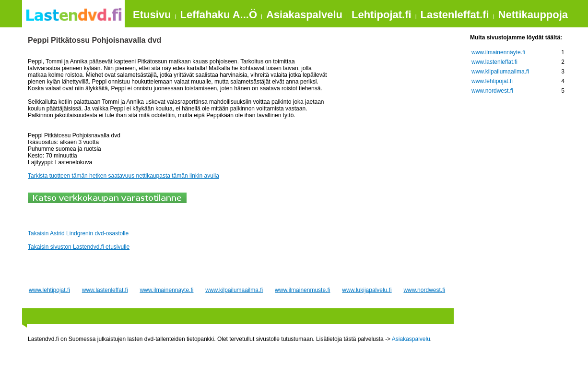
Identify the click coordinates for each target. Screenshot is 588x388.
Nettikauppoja (533, 15)
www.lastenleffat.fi (105, 290)
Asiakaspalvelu (304, 15)
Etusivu (152, 15)
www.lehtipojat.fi (49, 290)
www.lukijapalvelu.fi (367, 290)
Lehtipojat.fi (382, 15)
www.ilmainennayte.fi (166, 290)
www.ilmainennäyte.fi (498, 52)
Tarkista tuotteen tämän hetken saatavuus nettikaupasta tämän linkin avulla (123, 176)
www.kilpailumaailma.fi (234, 290)
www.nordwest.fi (424, 290)
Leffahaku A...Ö (218, 15)
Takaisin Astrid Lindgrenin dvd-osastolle (78, 233)
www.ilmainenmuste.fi (302, 290)
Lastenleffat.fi (455, 15)
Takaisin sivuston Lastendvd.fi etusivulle (79, 247)
